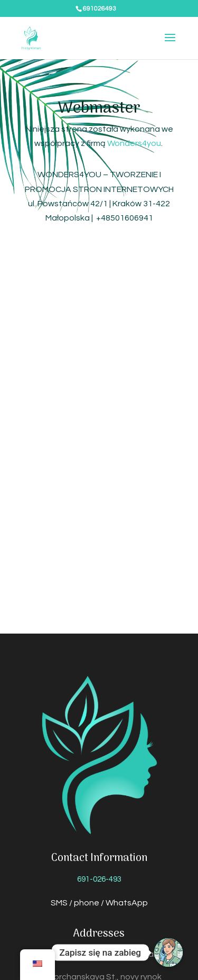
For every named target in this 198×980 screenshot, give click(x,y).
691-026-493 (99, 879)
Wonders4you (134, 143)
